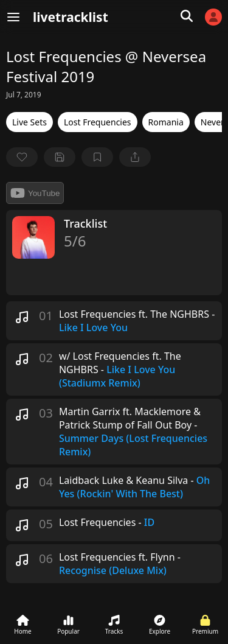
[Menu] (13, 17)
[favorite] (22, 157)
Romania (166, 122)
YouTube (35, 193)
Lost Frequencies (98, 122)
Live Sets (29, 122)
